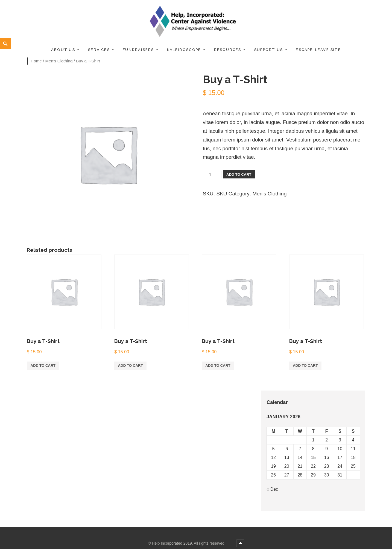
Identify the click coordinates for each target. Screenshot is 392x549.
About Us (63, 50)
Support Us (269, 50)
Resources (228, 50)
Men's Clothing (59, 61)
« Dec (272, 489)
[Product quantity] (212, 175)
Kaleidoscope (184, 50)
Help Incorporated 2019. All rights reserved (188, 543)
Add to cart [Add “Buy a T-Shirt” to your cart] (43, 365)
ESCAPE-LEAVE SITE (318, 50)
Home (36, 61)
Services (99, 50)
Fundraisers (138, 50)
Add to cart (239, 174)
